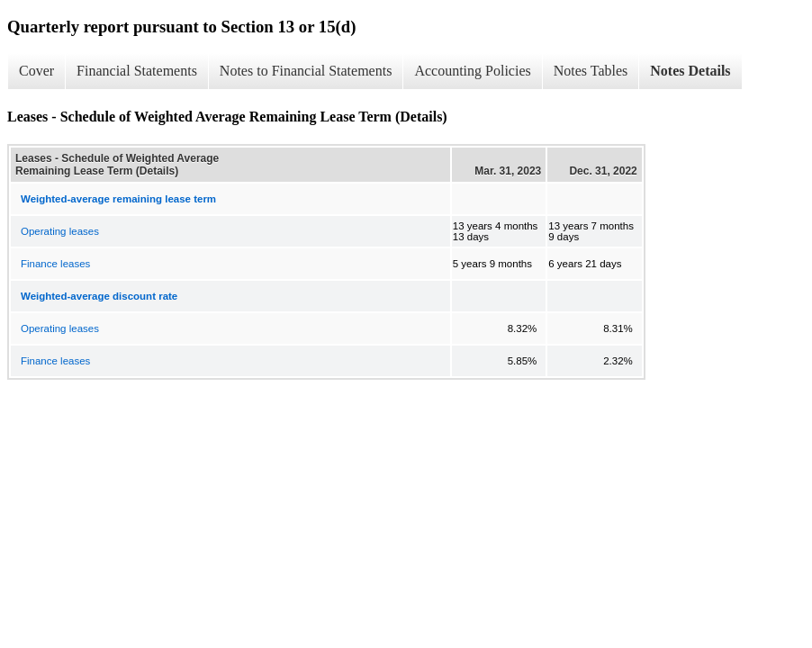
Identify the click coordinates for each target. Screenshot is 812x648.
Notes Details (690, 71)
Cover (36, 71)
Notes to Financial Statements (306, 71)
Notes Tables (591, 71)
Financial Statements (137, 71)
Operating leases (60, 231)
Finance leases (55, 264)
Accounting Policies (472, 71)
